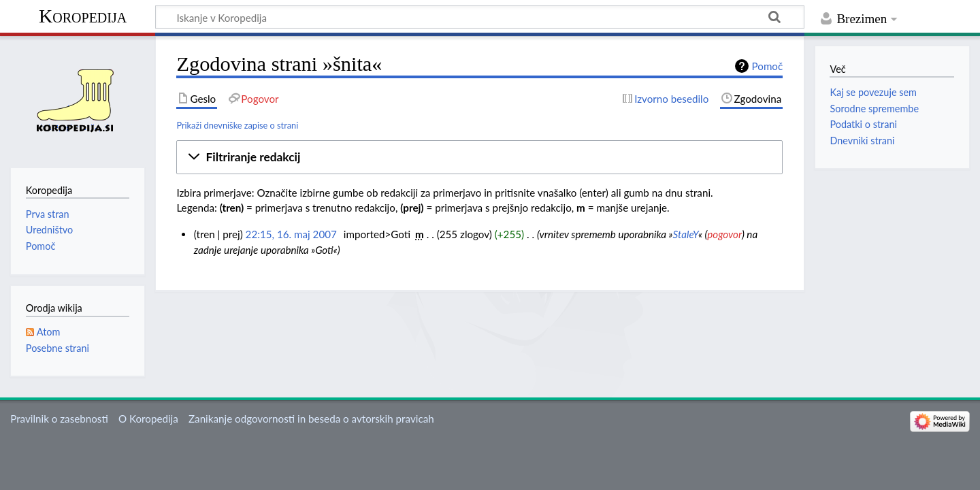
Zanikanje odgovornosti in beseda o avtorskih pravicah (311, 419)
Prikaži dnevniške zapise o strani (237, 125)
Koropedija (83, 16)
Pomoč (768, 66)
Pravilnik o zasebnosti (59, 419)
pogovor (724, 234)
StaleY (686, 234)
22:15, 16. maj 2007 (291, 234)
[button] (479, 157)
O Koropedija (148, 419)
